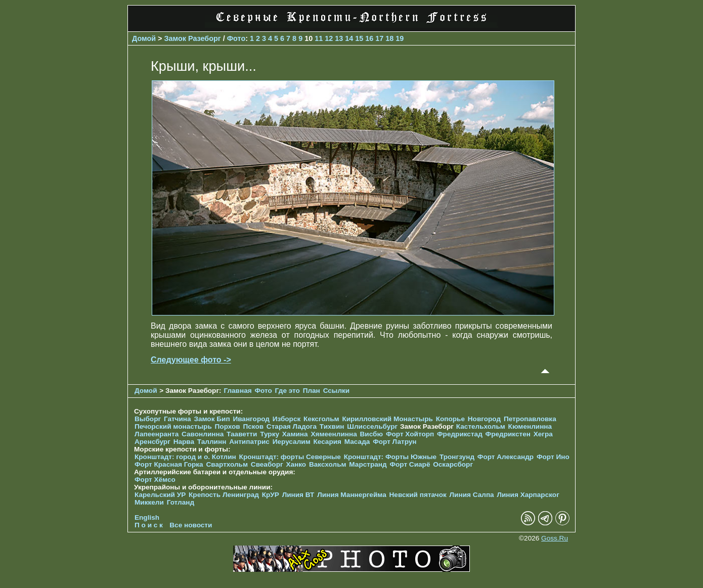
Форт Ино (553, 457)
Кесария (327, 442)
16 (369, 38)
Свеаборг (267, 464)
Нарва (184, 442)
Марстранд (368, 464)
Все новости (191, 525)
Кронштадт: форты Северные (290, 457)
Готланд (181, 502)
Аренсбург (152, 442)
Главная (237, 391)
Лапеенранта (157, 434)
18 (389, 38)
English (147, 517)
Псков (253, 426)
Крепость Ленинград (224, 495)
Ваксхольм (328, 464)
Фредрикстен (508, 434)
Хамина (295, 434)
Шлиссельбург (372, 426)
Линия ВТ (298, 495)
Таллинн (212, 442)
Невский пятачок (418, 495)
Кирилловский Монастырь (387, 419)
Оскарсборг (453, 464)
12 (329, 38)
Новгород (484, 419)
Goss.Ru (555, 538)
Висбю (372, 434)
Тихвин (332, 426)
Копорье (450, 419)
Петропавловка (530, 419)
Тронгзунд (457, 457)
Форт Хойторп (410, 434)
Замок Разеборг (193, 38)
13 (339, 38)
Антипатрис (249, 442)
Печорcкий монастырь (173, 426)
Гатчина (178, 419)
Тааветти (242, 434)
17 (379, 38)
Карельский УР (160, 495)
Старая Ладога (292, 426)
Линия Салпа (472, 495)
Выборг (148, 419)
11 (319, 38)
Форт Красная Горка (169, 464)
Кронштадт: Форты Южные (390, 457)
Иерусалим (292, 442)
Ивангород (251, 419)
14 (349, 38)
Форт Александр (506, 457)
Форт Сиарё (410, 464)
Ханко (296, 464)
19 (400, 38)
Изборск (287, 419)
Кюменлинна (530, 426)
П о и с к (149, 525)
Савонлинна (203, 434)
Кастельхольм (481, 426)
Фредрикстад (460, 434)
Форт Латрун (394, 442)
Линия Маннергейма (352, 495)
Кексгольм (321, 419)
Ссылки (337, 391)
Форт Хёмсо (155, 480)
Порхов (228, 426)
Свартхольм (227, 464)
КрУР (271, 495)
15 (359, 38)
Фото (236, 38)
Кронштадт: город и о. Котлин (185, 457)
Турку (270, 434)
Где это (288, 391)
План (312, 391)
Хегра (543, 434)
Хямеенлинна (334, 434)
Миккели (149, 502)
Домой (144, 38)
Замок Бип (212, 419)
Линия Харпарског (528, 495)
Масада (357, 442)
